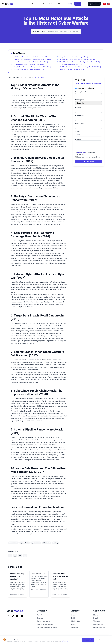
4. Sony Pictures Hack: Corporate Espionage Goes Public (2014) (31, 67)
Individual (90, 88)
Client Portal (94, 4)
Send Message (89, 161)
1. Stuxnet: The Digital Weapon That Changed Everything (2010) (31, 59)
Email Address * (80, 115)
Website (78, 131)
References (61, 4)
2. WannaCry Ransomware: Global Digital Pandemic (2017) (29, 62)
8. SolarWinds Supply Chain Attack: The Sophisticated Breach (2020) (78, 62)
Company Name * (81, 92)
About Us (42, 4)
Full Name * (79, 107)
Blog (70, 4)
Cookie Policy (65, 641)
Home (34, 4)
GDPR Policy (81, 152)
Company (80, 88)
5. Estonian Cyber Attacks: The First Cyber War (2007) (28, 69)
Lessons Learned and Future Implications (71, 69)
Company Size (80, 100)
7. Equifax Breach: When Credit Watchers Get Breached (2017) (77, 59)
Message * (79, 139)
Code (8, 4)
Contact (78, 4)
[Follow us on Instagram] (8, 616)
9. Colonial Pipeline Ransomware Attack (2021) (72, 64)
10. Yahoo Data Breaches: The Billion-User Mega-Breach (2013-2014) (79, 67)
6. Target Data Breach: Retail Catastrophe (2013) (72, 57)
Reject (98, 640)
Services (51, 4)
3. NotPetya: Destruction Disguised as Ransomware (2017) (29, 64)
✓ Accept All (88, 640)
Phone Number (80, 123)
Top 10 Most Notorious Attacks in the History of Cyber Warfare (30, 57)
